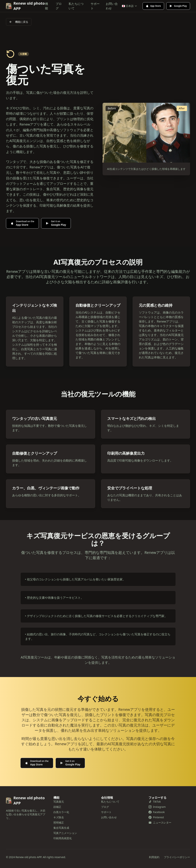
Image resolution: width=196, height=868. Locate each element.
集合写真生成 (61, 828)
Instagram (157, 807)
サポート (95, 6)
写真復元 (59, 802)
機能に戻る (19, 22)
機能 (47, 6)
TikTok (155, 802)
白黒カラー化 (61, 812)
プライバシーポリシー (177, 857)
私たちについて (76, 6)
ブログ (59, 6)
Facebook (157, 812)
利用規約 (154, 857)
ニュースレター (160, 822)
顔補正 (57, 807)
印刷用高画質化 (63, 838)
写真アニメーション (65, 833)
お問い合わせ (112, 6)
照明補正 (59, 822)
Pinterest (156, 817)
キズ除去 (59, 817)
